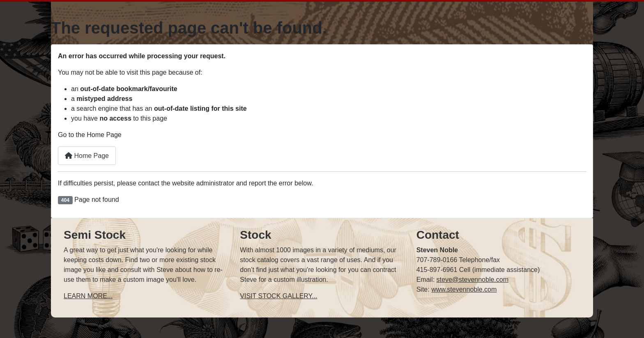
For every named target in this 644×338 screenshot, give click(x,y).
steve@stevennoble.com (473, 280)
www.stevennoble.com (464, 289)
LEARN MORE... (88, 296)
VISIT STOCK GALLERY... (278, 296)
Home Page (87, 156)
